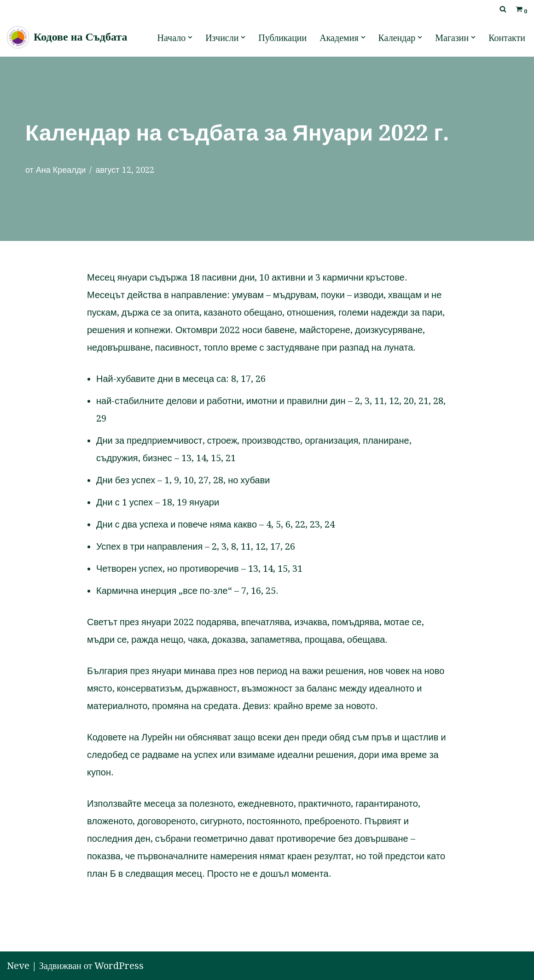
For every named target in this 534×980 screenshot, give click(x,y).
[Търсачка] (503, 9)
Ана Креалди (61, 170)
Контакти (507, 38)
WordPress (119, 966)
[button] (190, 37)
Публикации (282, 38)
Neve (18, 966)
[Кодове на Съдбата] (67, 37)
